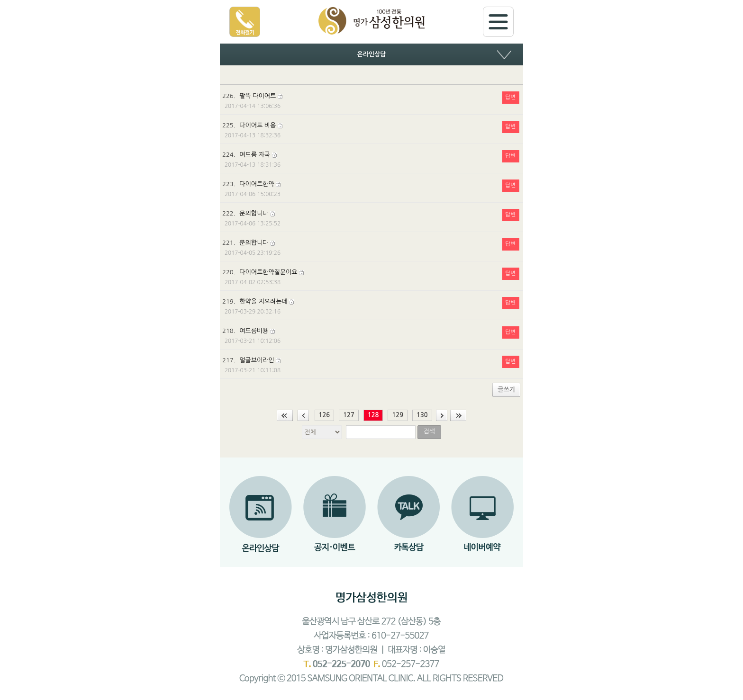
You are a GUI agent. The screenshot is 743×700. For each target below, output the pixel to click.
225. (371, 130)
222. (371, 218)
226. (371, 101)
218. (371, 336)
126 (325, 415)
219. (371, 306)
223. (371, 189)
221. (371, 248)
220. (371, 277)
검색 (429, 431)
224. (371, 160)
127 (349, 415)
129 (398, 415)
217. (371, 365)
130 (422, 415)
